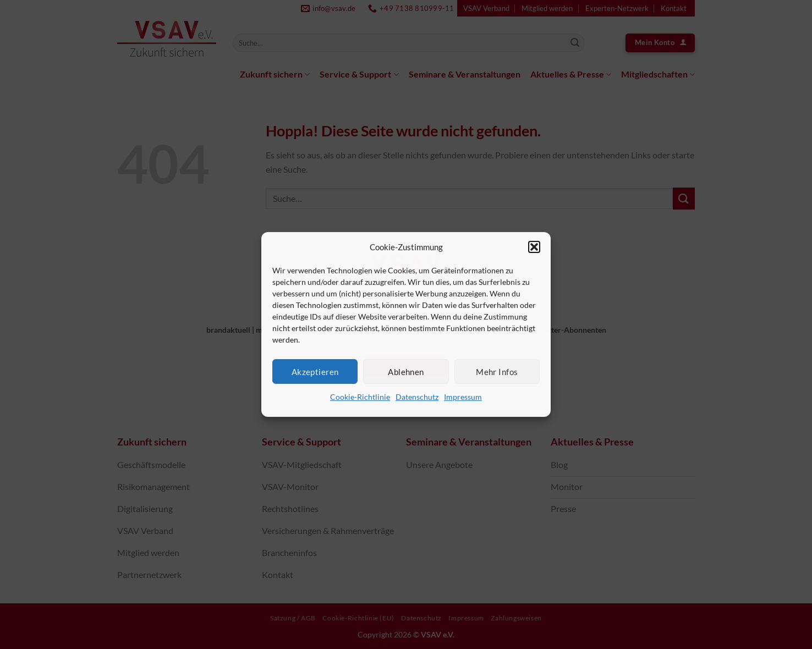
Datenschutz (417, 397)
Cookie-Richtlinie (360, 397)
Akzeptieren (315, 371)
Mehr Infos (497, 371)
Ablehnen (406, 371)
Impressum (463, 397)
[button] (534, 247)
